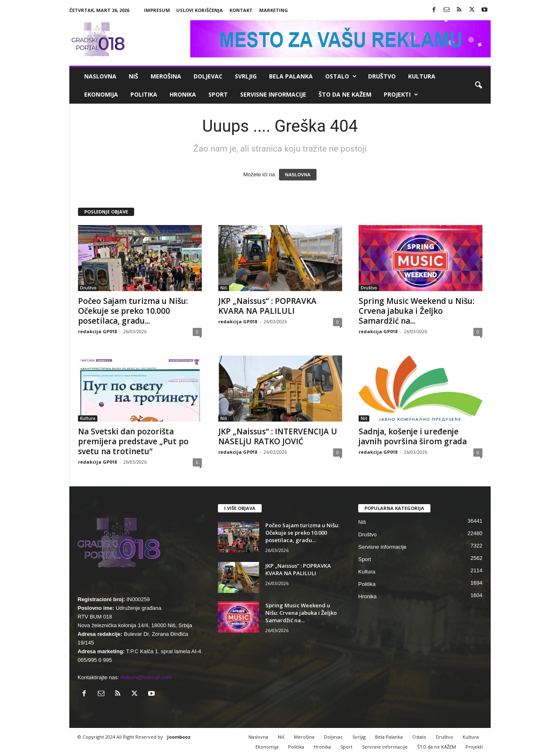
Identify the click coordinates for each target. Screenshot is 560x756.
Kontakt (241, 10)
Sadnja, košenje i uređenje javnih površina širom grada (413, 436)
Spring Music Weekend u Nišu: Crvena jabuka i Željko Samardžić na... (416, 311)
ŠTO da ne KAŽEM (345, 94)
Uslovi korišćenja (200, 10)
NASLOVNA (298, 175)
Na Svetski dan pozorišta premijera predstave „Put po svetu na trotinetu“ (133, 441)
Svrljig (246, 76)
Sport (218, 94)
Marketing (274, 10)
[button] (478, 85)
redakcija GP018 (97, 331)
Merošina (166, 76)
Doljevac (208, 76)
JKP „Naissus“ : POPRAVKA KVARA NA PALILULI (267, 306)
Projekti (401, 95)
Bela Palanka (291, 76)
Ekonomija (101, 94)
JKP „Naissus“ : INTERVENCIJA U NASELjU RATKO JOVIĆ (278, 436)
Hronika (183, 94)
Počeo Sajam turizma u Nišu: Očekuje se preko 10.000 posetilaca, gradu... (133, 311)
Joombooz (179, 737)
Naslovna (100, 76)
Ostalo (341, 76)
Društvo (382, 76)
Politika (144, 94)
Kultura (422, 76)
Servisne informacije (273, 94)
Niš (134, 76)
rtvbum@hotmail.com (146, 677)
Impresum (157, 10)
